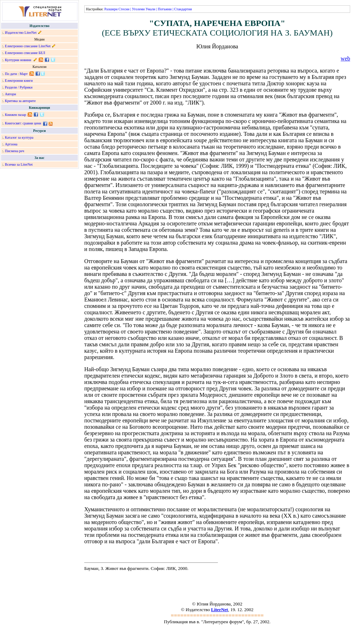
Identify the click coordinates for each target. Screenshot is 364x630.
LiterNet (220, 610)
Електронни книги (19, 81)
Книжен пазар (16, 115)
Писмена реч (15, 151)
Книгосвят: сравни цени (23, 123)
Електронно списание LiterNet (28, 46)
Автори (10, 94)
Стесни (124, 9)
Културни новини (18, 60)
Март (24, 74)
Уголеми (138, 9)
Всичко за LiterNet (19, 164)
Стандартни (183, 9)
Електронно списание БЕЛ (25, 53)
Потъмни (165, 9)
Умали (151, 9)
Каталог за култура (19, 137)
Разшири (111, 9)
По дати (11, 74)
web (345, 58)
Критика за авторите (20, 101)
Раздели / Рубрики (19, 87)
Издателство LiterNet (21, 33)
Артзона (11, 144)
